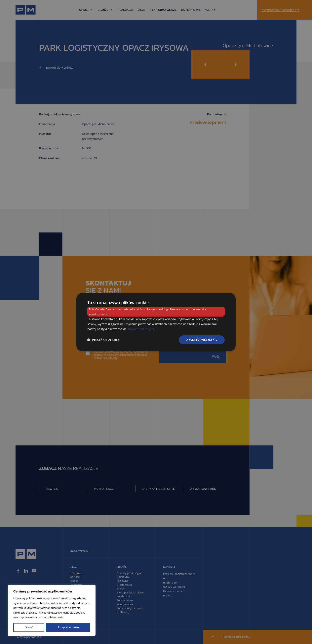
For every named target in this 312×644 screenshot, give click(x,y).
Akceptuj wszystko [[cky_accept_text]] (68, 627)
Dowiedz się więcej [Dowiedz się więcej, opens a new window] (141, 329)
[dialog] (156, 322)
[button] (103, 340)
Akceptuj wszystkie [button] (202, 340)
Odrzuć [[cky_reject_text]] (29, 627)
